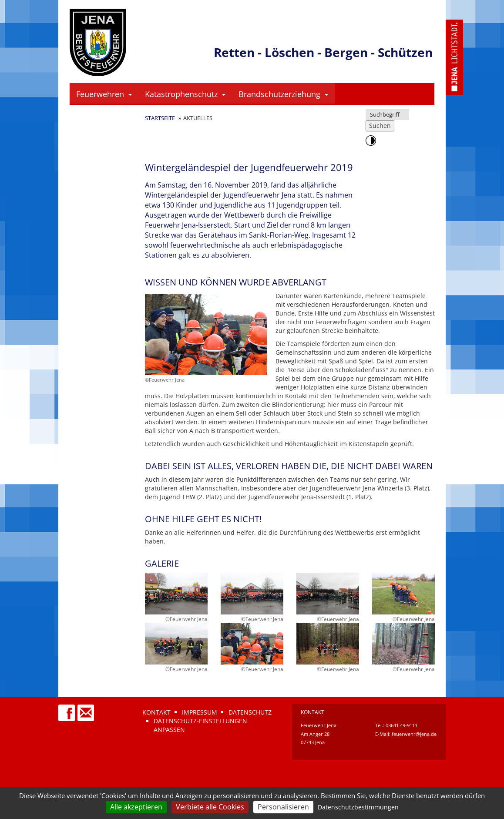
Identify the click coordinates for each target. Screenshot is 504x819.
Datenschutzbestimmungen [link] (358, 807)
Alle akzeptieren (136, 807)
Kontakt (156, 712)
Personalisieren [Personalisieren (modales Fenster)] (283, 807)
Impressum (200, 712)
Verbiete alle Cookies (210, 807)
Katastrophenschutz (185, 94)
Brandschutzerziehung (283, 94)
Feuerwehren (104, 94)
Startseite (160, 118)
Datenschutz (250, 712)
